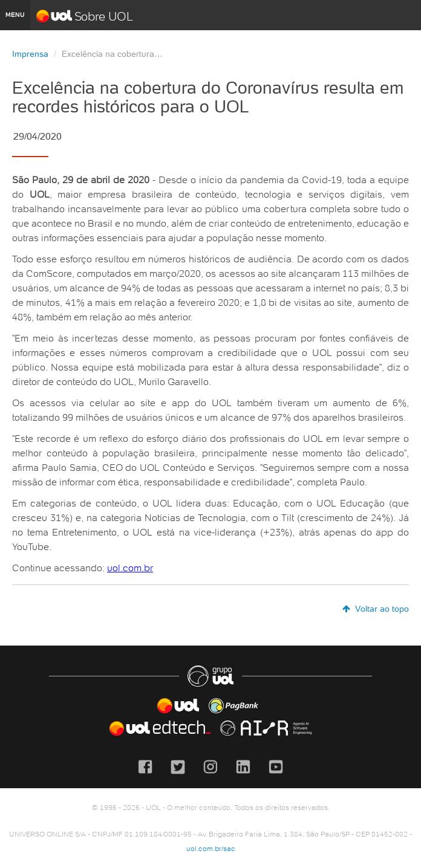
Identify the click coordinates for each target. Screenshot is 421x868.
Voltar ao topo (376, 609)
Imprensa (30, 54)
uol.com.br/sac (211, 848)
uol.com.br (130, 568)
